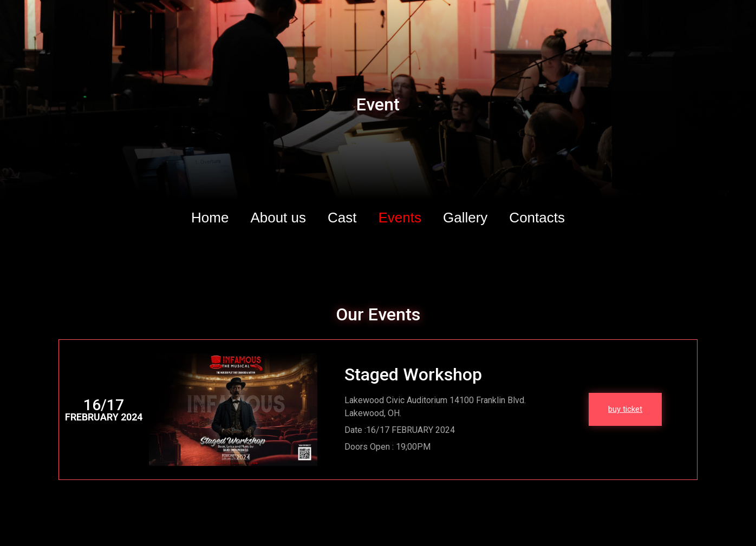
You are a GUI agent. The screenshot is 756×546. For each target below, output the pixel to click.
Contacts (537, 218)
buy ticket (625, 409)
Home (210, 218)
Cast (342, 218)
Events (400, 218)
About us (278, 218)
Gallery (465, 218)
